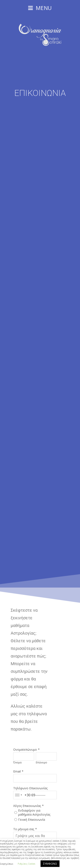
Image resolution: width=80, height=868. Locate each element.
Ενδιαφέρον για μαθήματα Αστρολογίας (34, 812)
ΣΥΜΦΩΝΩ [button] (50, 864)
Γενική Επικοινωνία (32, 820)
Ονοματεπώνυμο (25, 750)
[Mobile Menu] (40, 8)
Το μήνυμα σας (24, 829)
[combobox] (18, 795)
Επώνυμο (41, 762)
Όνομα (17, 762)
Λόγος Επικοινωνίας (27, 806)
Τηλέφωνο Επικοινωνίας (30, 788)
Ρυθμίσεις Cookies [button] (26, 864)
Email (17, 771)
